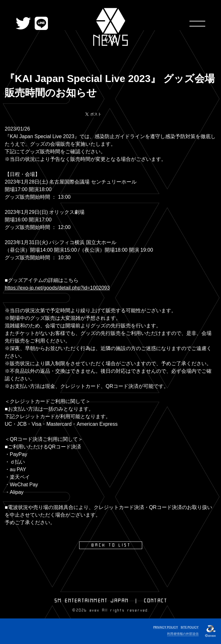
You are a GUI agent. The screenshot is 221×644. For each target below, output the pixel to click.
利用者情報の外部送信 (183, 634)
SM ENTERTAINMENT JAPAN (92, 601)
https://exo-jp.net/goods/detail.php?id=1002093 (57, 288)
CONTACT (156, 601)
